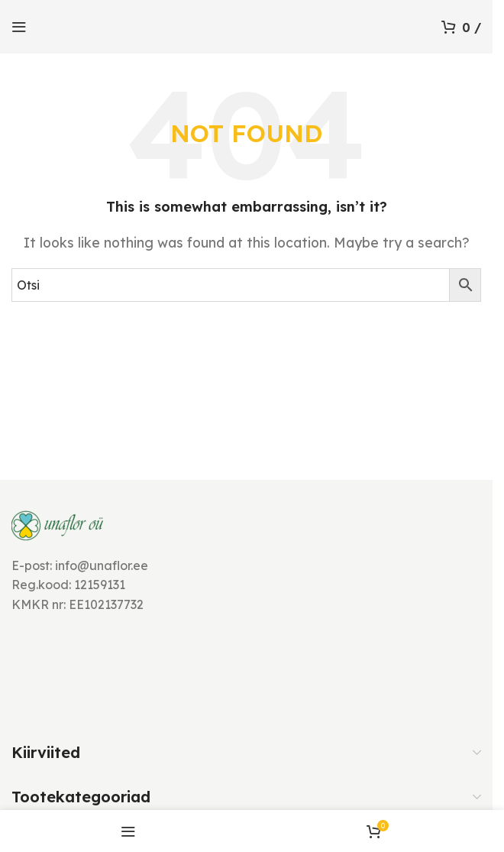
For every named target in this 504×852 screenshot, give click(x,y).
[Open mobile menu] (19, 27)
